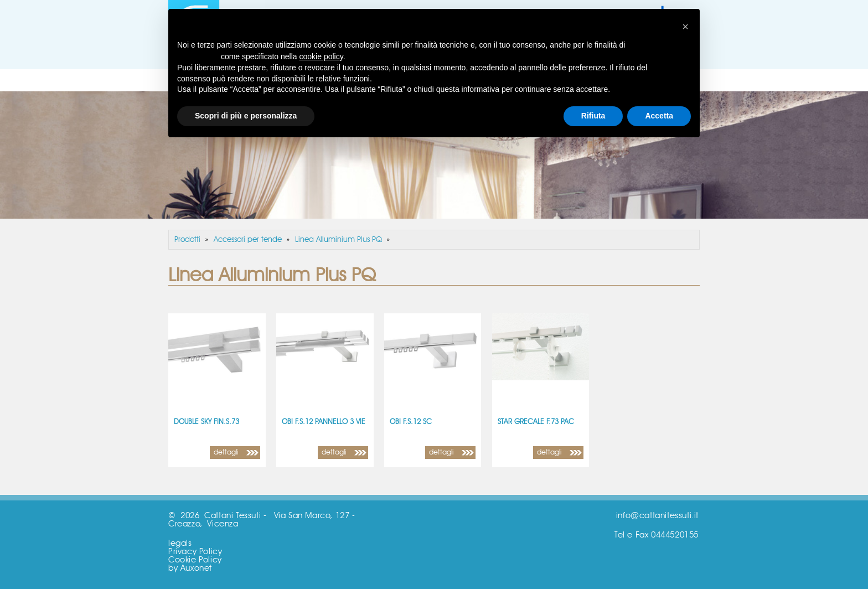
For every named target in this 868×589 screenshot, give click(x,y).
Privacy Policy (195, 552)
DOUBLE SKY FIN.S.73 (206, 422)
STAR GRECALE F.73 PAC (536, 422)
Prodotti (187, 240)
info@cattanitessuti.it (657, 516)
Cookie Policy (195, 560)
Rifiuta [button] (593, 116)
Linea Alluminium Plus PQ (339, 240)
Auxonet (196, 568)
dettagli (226, 453)
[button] (685, 27)
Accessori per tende (248, 240)
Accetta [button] (659, 116)
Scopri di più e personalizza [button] (246, 116)
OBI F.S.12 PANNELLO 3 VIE (324, 422)
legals (180, 543)
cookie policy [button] (321, 56)
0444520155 (675, 535)
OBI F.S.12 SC (411, 422)
